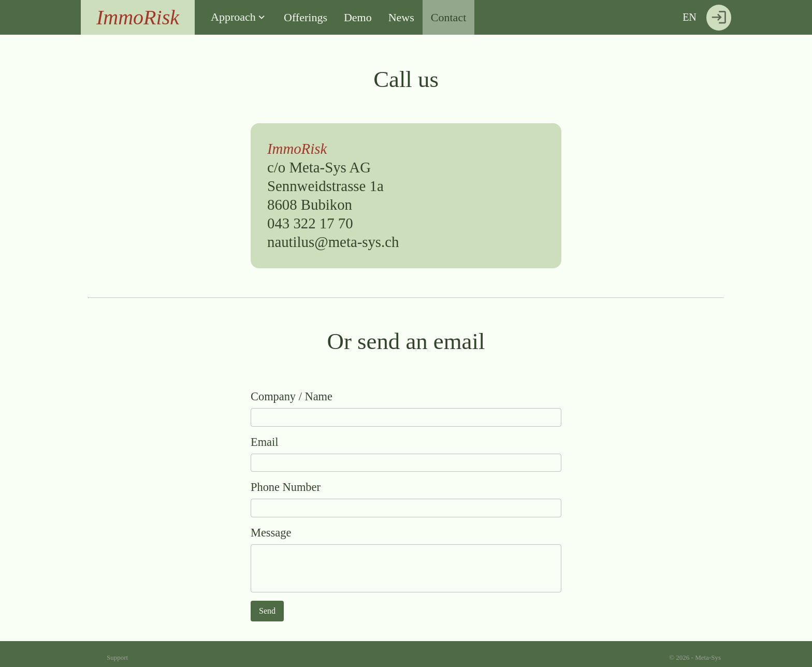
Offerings (306, 17)
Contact (448, 17)
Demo (358, 17)
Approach (233, 17)
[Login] (719, 18)
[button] (239, 17)
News (401, 17)
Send (267, 611)
